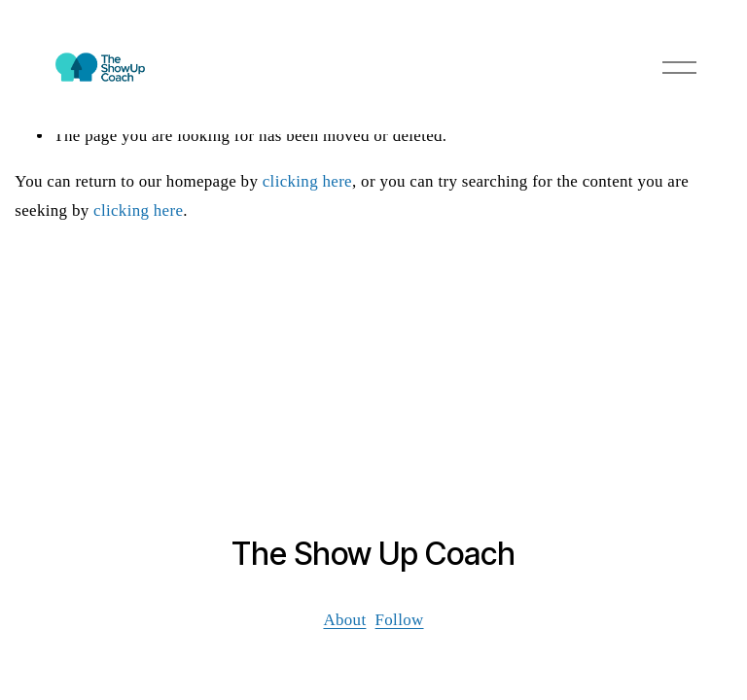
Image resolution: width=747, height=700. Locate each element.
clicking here (307, 181)
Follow (400, 620)
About (344, 620)
